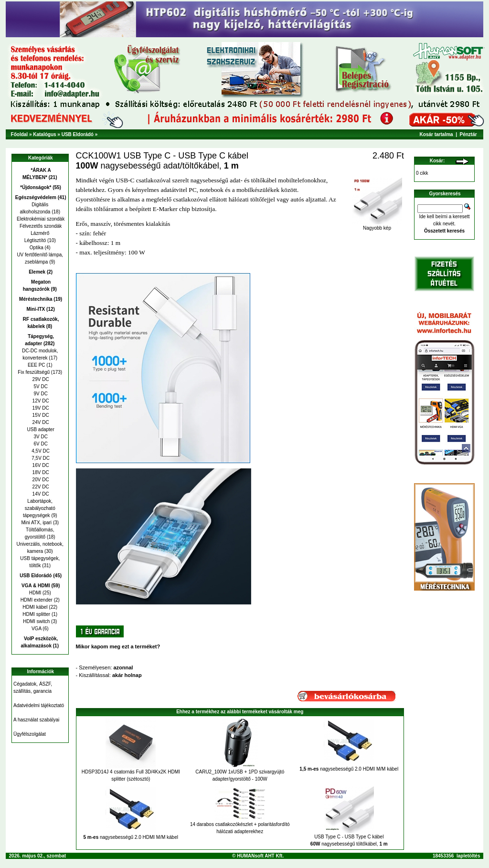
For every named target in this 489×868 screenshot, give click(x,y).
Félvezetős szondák (40, 226)
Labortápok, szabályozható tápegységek (39, 508)
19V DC (40, 408)
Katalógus (44, 134)
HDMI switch (36, 621)
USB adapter (40, 429)
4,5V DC (40, 451)
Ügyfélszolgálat (30, 734)
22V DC (40, 487)
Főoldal (20, 134)
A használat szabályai (36, 720)
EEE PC (37, 365)
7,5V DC (40, 458)
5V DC (40, 386)
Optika (37, 248)
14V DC (40, 494)
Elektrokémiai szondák (40, 219)
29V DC (40, 379)
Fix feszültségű (34, 372)
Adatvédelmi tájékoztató (39, 705)
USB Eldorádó (78, 134)
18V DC (40, 472)
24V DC (40, 422)
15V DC (40, 415)
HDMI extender (37, 600)
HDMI (35, 593)
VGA (37, 629)
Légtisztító (35, 240)
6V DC (40, 444)
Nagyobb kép (377, 226)
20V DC (40, 480)
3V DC (40, 437)
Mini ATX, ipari (36, 523)
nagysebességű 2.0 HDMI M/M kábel (349, 769)
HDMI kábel (35, 607)
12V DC (40, 401)
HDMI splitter (36, 614)
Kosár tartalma (436, 134)
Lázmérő (40, 233)
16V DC (40, 465)
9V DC (40, 394)
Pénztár (468, 134)
